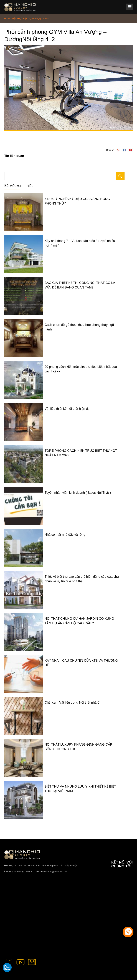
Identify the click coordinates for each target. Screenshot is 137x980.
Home (7, 18)
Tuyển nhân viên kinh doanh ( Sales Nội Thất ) (78, 493)
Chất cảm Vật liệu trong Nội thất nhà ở (72, 703)
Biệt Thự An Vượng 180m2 (36, 18)
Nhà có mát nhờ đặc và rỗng (65, 535)
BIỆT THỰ (17, 18)
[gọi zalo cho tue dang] (7, 967)
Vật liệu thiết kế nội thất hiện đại (67, 409)
